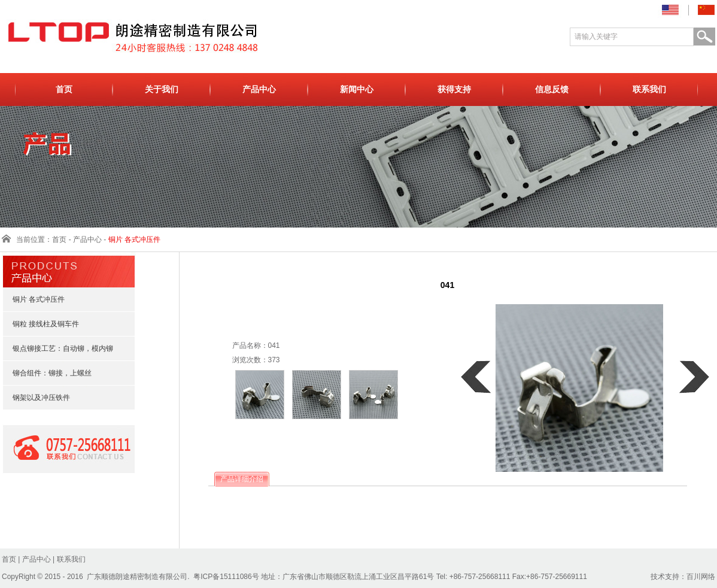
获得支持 (454, 90)
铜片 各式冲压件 (33, 299)
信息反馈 (552, 90)
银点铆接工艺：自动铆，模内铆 (57, 348)
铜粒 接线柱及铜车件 (40, 324)
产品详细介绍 (242, 479)
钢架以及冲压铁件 (36, 398)
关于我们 (162, 90)
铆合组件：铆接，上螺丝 (47, 373)
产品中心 (259, 90)
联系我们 (649, 90)
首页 (64, 90)
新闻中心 (357, 90)
